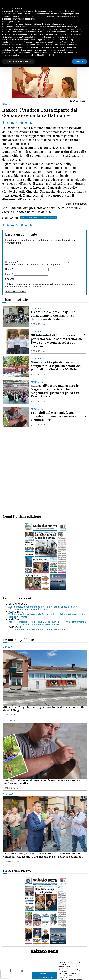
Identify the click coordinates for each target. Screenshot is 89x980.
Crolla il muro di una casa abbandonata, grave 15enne (37, 629)
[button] (86, 4)
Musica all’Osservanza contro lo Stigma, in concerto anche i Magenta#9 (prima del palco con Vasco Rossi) (55, 391)
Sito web (10, 279)
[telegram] (31, 123)
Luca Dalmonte (49, 218)
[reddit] (26, 123)
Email (9, 274)
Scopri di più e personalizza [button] (18, 61)
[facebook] (3, 123)
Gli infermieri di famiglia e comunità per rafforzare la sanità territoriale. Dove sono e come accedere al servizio (58, 341)
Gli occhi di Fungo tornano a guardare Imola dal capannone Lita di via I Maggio (44, 709)
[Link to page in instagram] (22, 970)
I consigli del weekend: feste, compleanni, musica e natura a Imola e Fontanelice (59, 416)
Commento (12, 262)
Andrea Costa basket (30, 218)
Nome (9, 269)
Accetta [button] (79, 61)
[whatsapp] (22, 123)
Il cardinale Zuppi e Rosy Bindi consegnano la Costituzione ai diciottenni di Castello (54, 316)
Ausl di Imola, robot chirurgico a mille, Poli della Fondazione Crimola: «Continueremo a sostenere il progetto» (45, 608)
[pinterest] (17, 123)
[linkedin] (13, 123)
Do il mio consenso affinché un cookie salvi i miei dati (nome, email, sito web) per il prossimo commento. (43, 285)
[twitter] (8, 123)
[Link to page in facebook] (11, 970)
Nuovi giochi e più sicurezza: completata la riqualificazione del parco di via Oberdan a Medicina (56, 366)
